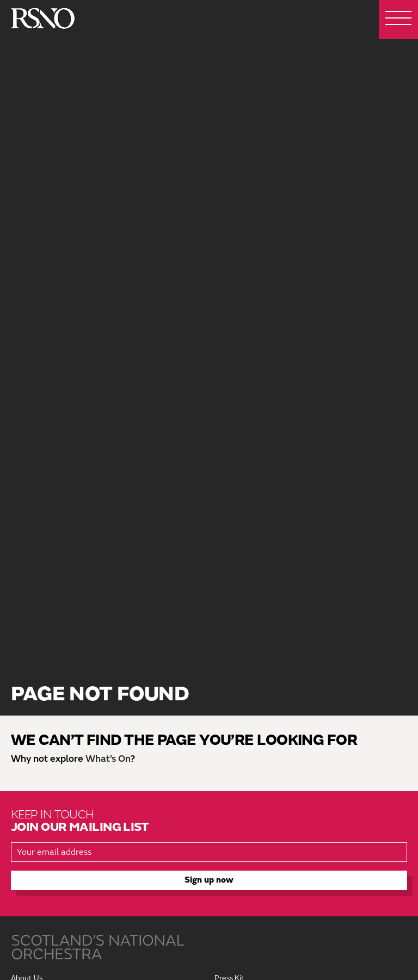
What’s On (108, 759)
